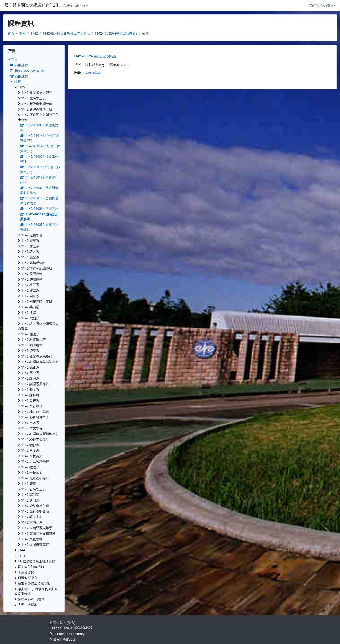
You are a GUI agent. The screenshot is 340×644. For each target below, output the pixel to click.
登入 (330, 5)
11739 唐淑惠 (92, 73)
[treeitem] (34, 332)
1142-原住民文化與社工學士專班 (66, 33)
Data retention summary (67, 634)
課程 (22, 33)
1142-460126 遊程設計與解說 (116, 33)
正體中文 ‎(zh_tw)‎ (73, 5)
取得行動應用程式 (63, 640)
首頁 (11, 33)
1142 (34, 33)
